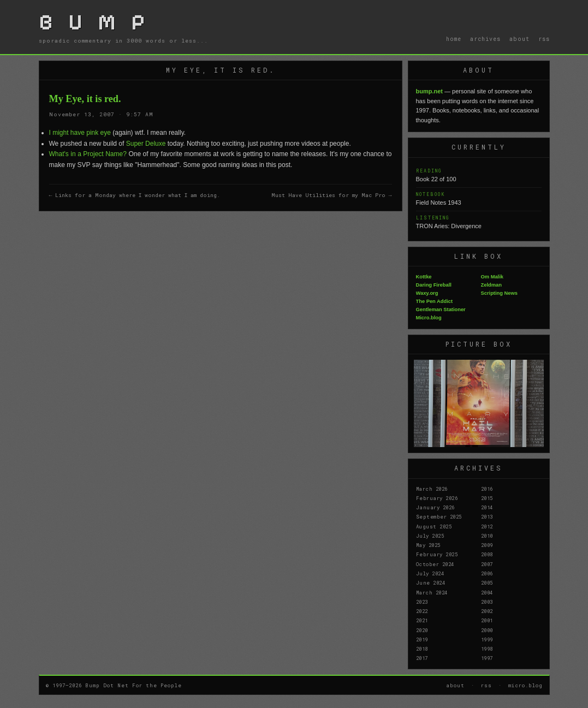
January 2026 (435, 507)
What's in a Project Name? (88, 154)
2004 (487, 592)
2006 (487, 573)
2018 (422, 648)
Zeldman (491, 285)
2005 (487, 582)
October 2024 (435, 564)
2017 (422, 658)
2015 (487, 498)
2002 (487, 611)
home (454, 39)
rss (544, 39)
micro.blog (525, 685)
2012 (487, 526)
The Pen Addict (435, 301)
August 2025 (434, 526)
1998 (487, 648)
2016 (487, 489)
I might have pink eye (80, 133)
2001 (487, 620)
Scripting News (499, 293)
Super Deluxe (146, 144)
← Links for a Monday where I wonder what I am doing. (135, 195)
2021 (422, 620)
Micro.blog (429, 318)
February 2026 (437, 498)
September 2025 (439, 516)
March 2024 (432, 592)
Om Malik (492, 277)
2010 (487, 536)
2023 (422, 602)
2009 (487, 545)
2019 (422, 639)
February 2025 (437, 554)
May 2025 (428, 545)
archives (485, 39)
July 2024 (430, 573)
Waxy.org (427, 293)
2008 (487, 554)
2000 (487, 630)
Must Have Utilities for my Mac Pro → (332, 195)
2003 (487, 602)
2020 (422, 630)
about (519, 39)
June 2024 (431, 582)
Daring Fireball (434, 285)
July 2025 (430, 536)
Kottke (424, 277)
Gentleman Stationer (441, 310)
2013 (487, 516)
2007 (487, 564)
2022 (422, 611)
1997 (487, 658)
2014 (487, 507)
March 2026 (432, 489)
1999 (487, 639)
